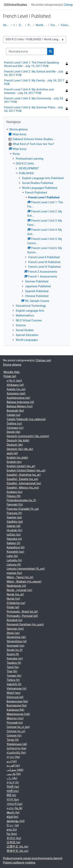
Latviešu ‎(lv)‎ (14, 560)
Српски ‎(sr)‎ (14, 735)
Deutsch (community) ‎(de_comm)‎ (28, 436)
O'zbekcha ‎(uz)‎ (16, 603)
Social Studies (25, 330)
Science (21, 325)
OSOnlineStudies (15, 5)
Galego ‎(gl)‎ (14, 526)
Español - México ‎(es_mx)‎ (23, 488)
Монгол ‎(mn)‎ (15, 718)
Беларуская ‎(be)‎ (17, 701)
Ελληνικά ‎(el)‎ (15, 697)
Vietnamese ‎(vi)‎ (17, 689)
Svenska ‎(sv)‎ (15, 659)
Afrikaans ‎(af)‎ (15, 385)
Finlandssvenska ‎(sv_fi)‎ (21, 500)
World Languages (27, 340)
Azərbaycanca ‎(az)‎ (18, 398)
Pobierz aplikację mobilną (19, 863)
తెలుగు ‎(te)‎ (13, 812)
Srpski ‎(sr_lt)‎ (15, 650)
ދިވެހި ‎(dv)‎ (12, 778)
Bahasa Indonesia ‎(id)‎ (20, 402)
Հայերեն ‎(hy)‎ (16, 753)
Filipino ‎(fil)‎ (14, 496)
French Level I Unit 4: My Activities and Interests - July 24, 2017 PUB (29, 91)
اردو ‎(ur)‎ (12, 761)
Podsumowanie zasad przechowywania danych (33, 858)
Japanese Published (38, 286)
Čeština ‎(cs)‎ (14, 423)
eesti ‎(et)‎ (12, 453)
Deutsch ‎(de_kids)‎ (18, 440)
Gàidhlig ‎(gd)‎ (15, 522)
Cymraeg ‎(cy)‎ (15, 428)
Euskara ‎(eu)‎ (15, 492)
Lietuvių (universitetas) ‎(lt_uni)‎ (26, 569)
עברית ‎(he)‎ (13, 757)
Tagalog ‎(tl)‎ (14, 663)
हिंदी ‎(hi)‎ (11, 795)
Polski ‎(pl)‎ (10, 376)
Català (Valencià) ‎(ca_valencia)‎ (26, 419)
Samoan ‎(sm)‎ (15, 629)
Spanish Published (37, 291)
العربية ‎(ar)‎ (13, 765)
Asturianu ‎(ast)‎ (16, 393)
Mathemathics (25, 316)
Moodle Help (12, 372)
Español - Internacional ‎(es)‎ (24, 483)
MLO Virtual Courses (29, 320)
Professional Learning (30, 159)
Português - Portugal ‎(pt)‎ (22, 616)
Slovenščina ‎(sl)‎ (17, 641)
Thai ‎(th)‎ (12, 671)
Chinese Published (37, 296)
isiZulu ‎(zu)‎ (14, 535)
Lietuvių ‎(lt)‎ (14, 565)
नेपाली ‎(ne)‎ (13, 787)
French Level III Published (44, 262)
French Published (54, 25)
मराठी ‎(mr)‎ (13, 791)
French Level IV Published (44, 267)
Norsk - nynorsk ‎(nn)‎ (19, 590)
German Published (37, 281)
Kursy (14, 25)
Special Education (27, 335)
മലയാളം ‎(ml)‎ (16, 821)
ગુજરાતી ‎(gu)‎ (15, 804)
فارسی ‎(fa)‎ (14, 774)
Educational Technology (31, 306)
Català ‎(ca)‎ (14, 415)
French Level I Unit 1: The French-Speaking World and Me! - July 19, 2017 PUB (31, 64)
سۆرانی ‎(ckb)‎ (15, 770)
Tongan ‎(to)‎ (14, 676)
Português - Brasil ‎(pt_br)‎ (22, 612)
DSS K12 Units (21, 25)
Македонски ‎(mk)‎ (18, 714)
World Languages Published (41, 25)
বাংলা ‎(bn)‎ (13, 800)
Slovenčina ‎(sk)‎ (16, 637)
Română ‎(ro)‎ (15, 620)
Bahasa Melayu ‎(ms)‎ (20, 406)
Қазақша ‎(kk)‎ (15, 710)
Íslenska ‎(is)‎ (14, 539)
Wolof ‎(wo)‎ (14, 693)
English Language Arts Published (43, 178)
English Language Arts (30, 311)
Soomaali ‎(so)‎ (15, 646)
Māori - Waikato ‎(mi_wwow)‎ (24, 582)
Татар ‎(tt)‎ (13, 740)
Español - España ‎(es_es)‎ (22, 479)
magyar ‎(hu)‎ (14, 573)
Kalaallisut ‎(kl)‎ (16, 547)
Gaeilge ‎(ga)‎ (14, 517)
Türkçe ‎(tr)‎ (13, 680)
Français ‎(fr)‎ (14, 513)
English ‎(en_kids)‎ (17, 458)
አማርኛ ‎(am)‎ (14, 381)
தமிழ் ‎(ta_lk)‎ (15, 808)
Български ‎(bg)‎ (17, 705)
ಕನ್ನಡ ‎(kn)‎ (12, 817)
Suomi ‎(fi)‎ (13, 654)
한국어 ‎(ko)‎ (14, 838)
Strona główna (6, 25)
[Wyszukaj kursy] (27, 51)
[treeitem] (36, 235)
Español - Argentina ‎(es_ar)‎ (24, 475)
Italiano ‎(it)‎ (13, 543)
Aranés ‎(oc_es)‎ (16, 389)
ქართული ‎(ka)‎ (16, 748)
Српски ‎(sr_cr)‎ (16, 731)
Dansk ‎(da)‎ (13, 432)
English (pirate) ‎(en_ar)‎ (21, 466)
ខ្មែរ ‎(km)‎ (12, 834)
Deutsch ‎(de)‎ (15, 445)
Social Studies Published (38, 183)
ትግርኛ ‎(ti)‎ (13, 782)
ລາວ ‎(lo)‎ (12, 830)
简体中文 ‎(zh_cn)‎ (17, 851)
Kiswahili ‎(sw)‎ (15, 552)
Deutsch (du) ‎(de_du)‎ (20, 449)
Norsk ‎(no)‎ (13, 599)
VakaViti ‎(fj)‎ (14, 684)
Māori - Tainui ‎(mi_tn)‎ (20, 577)
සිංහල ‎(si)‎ (13, 825)
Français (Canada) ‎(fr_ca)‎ (23, 509)
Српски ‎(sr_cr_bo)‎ (18, 727)
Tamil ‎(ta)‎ (13, 667)
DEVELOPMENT (29, 168)
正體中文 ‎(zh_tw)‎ (17, 847)
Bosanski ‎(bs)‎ (15, 411)
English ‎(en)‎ (14, 462)
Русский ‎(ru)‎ (15, 723)
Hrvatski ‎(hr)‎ (14, 530)
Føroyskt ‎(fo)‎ (15, 505)
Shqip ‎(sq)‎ (13, 633)
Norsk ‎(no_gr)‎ (15, 594)
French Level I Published (66, 25)
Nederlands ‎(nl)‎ (16, 586)
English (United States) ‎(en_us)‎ (26, 470)
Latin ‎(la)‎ (12, 556)
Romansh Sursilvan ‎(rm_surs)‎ (25, 624)
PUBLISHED (30, 25)
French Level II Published (44, 257)
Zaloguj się (43, 360)
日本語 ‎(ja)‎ (13, 842)
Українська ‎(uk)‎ (17, 744)
